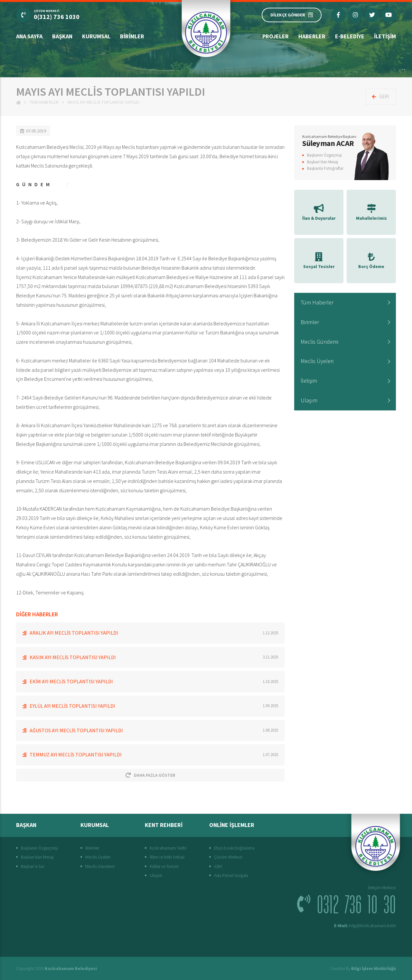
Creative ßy (363, 968)
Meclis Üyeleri (317, 361)
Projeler (276, 36)
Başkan (62, 36)
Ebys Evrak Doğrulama (234, 848)
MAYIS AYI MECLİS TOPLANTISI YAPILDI (104, 102)
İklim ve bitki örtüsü (167, 857)
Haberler (312, 36)
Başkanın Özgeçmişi (324, 155)
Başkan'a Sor (33, 866)
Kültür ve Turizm (164, 866)
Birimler (132, 36)
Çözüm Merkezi (228, 857)
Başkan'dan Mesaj (323, 162)
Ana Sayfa (29, 36)
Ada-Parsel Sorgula (231, 875)
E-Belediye (350, 36)
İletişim (385, 36)
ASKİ (218, 866)
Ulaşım (309, 400)
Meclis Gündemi (319, 342)
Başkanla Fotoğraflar (325, 168)
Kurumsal (96, 36)
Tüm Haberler (44, 102)
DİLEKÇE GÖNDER (292, 15)
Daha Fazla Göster (150, 775)
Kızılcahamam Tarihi (168, 848)
